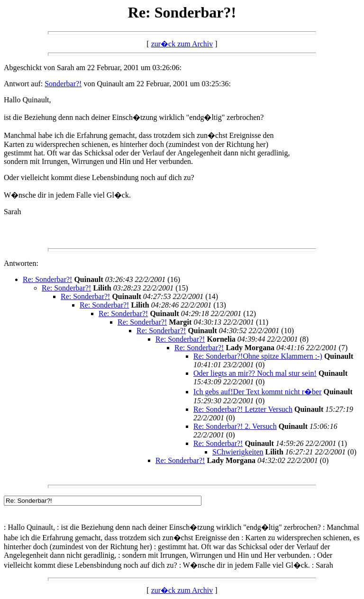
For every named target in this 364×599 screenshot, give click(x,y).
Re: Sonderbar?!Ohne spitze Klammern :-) (258, 356)
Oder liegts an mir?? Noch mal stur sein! (255, 373)
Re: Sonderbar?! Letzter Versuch (243, 409)
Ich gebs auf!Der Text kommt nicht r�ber (258, 392)
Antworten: (21, 263)
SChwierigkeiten (238, 452)
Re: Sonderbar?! (47, 279)
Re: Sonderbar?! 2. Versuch (235, 426)
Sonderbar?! (63, 84)
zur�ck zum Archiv (182, 44)
